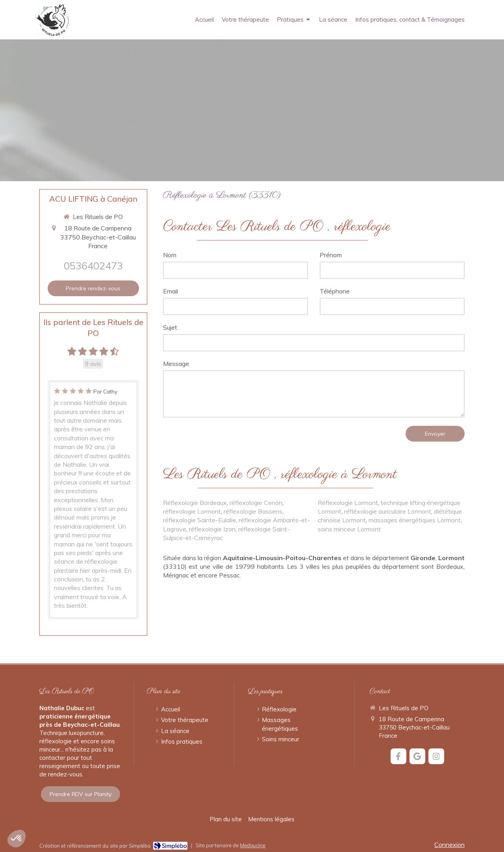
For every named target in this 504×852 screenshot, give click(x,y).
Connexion (449, 845)
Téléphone (335, 291)
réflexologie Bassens (253, 511)
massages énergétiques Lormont (415, 520)
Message (176, 364)
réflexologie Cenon (256, 503)
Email (170, 291)
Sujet (170, 327)
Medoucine (253, 845)
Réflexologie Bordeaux (195, 503)
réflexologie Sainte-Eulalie (199, 520)
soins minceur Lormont (349, 529)
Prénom (331, 255)
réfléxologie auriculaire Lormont (388, 511)
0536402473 (93, 265)
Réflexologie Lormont (348, 503)
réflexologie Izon (212, 529)
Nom (170, 255)
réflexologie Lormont (192, 511)
